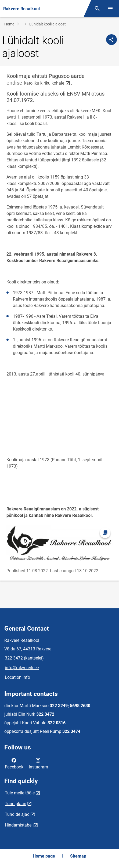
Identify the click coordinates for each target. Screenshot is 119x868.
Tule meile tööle (20, 793)
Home (9, 24)
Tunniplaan (16, 804)
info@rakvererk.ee (22, 668)
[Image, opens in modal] (59, 543)
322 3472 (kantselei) (24, 658)
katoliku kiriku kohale (48, 83)
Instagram (38, 763)
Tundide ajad (17, 814)
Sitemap (78, 856)
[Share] (111, 40)
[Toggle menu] (110, 9)
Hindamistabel (19, 825)
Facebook (14, 763)
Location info (17, 677)
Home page (44, 856)
